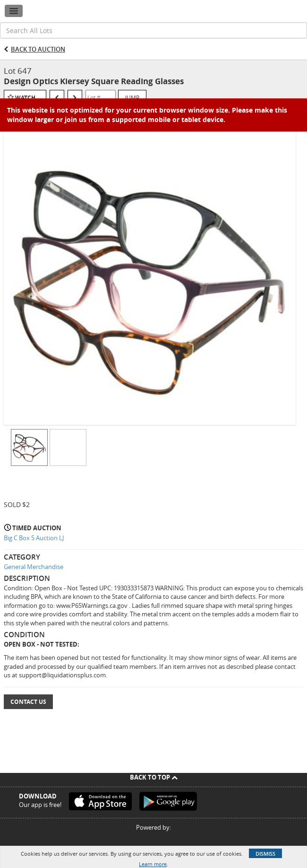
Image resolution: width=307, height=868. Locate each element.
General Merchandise (34, 567)
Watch (25, 98)
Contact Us (28, 702)
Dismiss (265, 854)
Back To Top (154, 777)
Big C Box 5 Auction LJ (34, 538)
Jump (132, 97)
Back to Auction (38, 49)
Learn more (153, 864)
